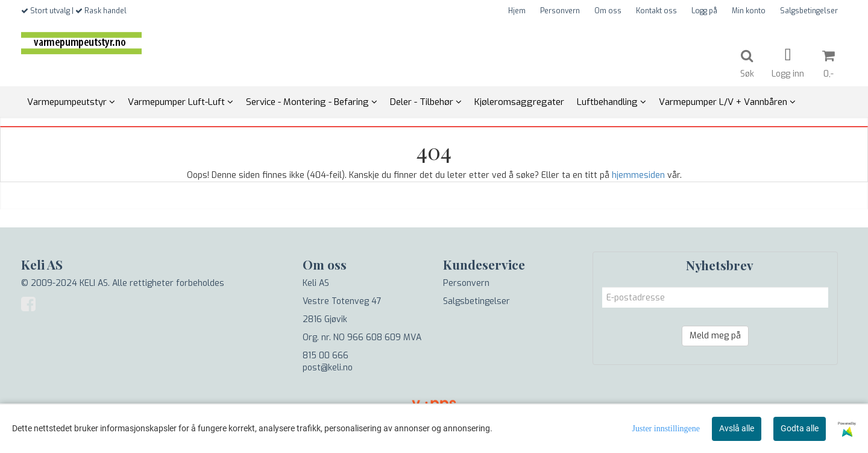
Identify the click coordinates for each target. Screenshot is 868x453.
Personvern (560, 11)
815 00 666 (325, 356)
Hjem (517, 11)
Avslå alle (737, 428)
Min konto (749, 11)
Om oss (608, 11)
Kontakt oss (656, 11)
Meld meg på (715, 336)
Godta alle (800, 428)
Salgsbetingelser (809, 11)
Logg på (704, 11)
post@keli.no (328, 368)
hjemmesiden (638, 175)
